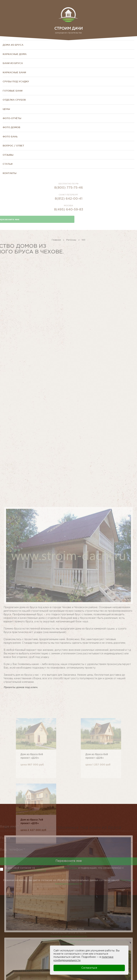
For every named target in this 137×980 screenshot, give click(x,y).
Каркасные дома (15, 54)
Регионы (71, 242)
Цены (6, 109)
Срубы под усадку (16, 81)
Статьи (8, 164)
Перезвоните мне (69, 865)
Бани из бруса (13, 63)
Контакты (10, 173)
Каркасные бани (14, 72)
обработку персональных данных (57, 868)
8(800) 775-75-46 (69, 193)
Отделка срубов (14, 100)
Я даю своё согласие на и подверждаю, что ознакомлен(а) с (64, 869)
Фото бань (10, 136)
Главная (56, 242)
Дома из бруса (13, 45)
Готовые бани (13, 91)
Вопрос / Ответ (13, 146)
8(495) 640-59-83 (69, 215)
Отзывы (8, 155)
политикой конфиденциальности (25, 871)
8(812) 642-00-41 (69, 204)
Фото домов (11, 127)
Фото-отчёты (12, 118)
